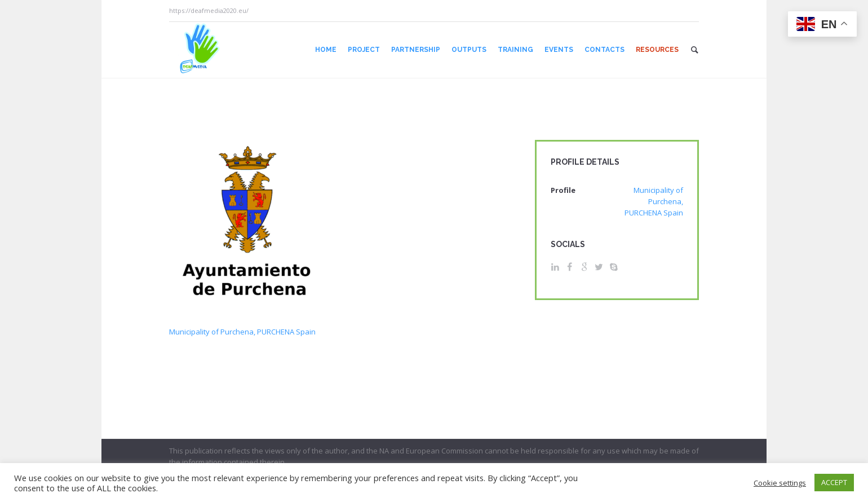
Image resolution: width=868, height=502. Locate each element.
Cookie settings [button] (780, 483)
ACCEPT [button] (834, 482)
